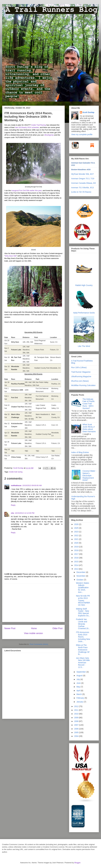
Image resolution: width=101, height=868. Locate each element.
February (81, 698)
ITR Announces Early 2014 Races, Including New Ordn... (83, 637)
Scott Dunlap (19, 468)
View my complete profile (82, 134)
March (79, 694)
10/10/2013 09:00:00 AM (32, 485)
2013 (77, 569)
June (79, 683)
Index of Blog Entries (80, 452)
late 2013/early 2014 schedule (27, 127)
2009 (77, 718)
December (81, 572)
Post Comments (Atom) (39, 644)
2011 (77, 710)
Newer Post (10, 628)
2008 (77, 721)
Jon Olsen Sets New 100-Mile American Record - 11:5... (83, 663)
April (79, 691)
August (80, 676)
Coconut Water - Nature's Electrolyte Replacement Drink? (89, 475)
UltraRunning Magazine (81, 376)
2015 (77, 562)
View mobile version (33, 633)
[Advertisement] (33, 603)
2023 (77, 532)
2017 (77, 554)
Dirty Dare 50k (11, 256)
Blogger (77, 863)
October (80, 580)
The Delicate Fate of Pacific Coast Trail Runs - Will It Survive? (89, 404)
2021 (77, 539)
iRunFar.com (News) (80, 381)
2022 (77, 535)
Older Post (57, 628)
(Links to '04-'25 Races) (81, 192)
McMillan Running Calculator (83, 385)
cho (12, 513)
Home (34, 628)
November (81, 576)
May (78, 687)
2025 (77, 528)
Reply (13, 505)
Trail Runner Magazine (81, 372)
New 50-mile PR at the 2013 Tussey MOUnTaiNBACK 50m (83, 600)
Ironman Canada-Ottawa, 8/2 (84, 183)
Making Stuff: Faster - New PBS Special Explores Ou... (83, 612)
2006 (77, 729)
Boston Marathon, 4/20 (81, 170)
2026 (77, 524)
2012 (77, 706)
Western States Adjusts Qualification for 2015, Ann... (83, 588)
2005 (77, 732)
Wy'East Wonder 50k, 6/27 (83, 174)
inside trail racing (16, 472)
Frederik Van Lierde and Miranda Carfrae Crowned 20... (83, 624)
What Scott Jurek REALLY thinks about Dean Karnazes (89, 428)
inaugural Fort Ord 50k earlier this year (26, 190)
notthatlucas (16, 485)
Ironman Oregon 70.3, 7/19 (83, 179)
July (78, 679)
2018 (77, 550)
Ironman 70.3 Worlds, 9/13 (83, 188)
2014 (77, 565)
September (81, 672)
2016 (77, 558)
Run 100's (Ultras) (79, 367)
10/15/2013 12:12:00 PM (25, 513)
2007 (77, 725)
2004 (77, 736)
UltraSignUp (49, 135)
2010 (77, 714)
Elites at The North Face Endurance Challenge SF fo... (83, 650)
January (80, 702)
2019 (77, 547)
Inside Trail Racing (39, 125)
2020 (77, 543)
